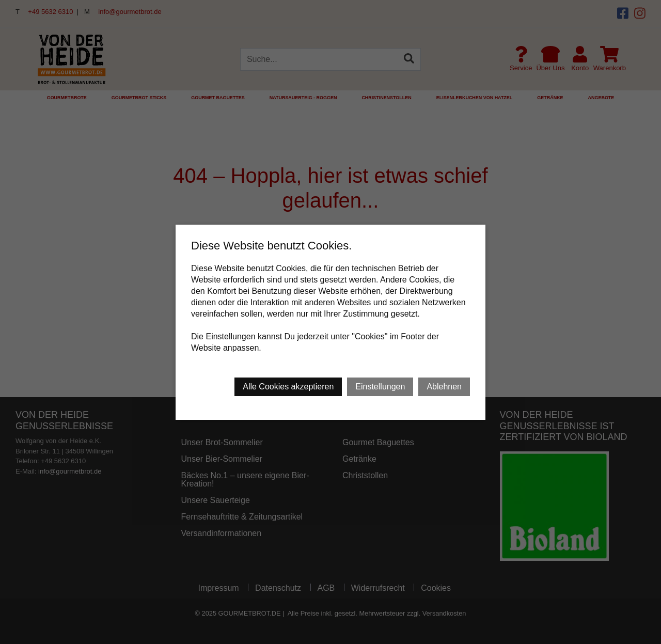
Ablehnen (444, 387)
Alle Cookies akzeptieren (288, 387)
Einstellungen (380, 387)
